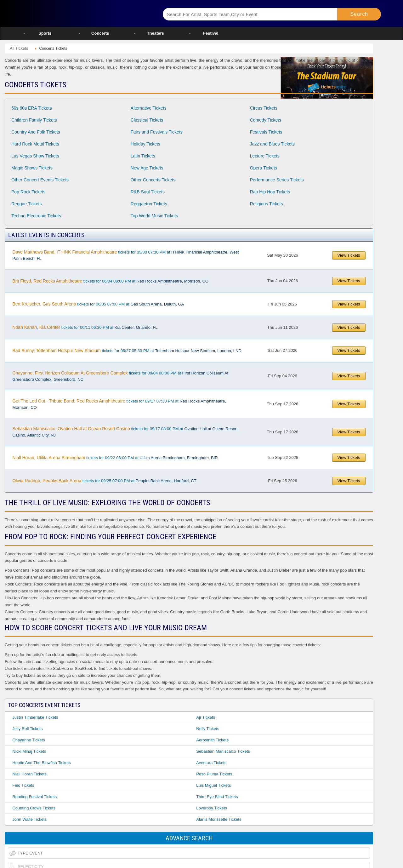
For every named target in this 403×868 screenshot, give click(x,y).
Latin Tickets (143, 156)
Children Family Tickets (34, 120)
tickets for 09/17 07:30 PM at (119, 404)
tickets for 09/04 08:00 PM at (120, 376)
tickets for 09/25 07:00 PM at (104, 481)
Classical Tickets (147, 120)
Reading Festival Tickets (34, 797)
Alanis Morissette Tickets (219, 819)
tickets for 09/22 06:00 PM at (115, 458)
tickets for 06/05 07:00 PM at (98, 304)
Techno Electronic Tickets (36, 216)
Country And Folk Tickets (36, 132)
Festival (211, 33)
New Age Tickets (147, 168)
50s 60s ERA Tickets (31, 108)
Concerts (100, 33)
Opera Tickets (264, 168)
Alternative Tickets (149, 108)
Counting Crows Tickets (34, 808)
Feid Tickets (23, 785)
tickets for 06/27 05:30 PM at (127, 351)
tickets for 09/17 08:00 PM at (125, 432)
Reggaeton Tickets (149, 204)
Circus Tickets (264, 108)
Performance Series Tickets (277, 180)
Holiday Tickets (145, 144)
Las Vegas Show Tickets (35, 156)
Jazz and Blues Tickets (272, 144)
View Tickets (349, 255)
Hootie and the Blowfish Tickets (41, 763)
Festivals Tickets (266, 132)
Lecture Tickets (265, 156)
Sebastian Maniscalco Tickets (223, 751)
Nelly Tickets (208, 729)
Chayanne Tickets (28, 740)
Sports (45, 33)
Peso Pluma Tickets (214, 774)
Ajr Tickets (206, 717)
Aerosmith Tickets (212, 740)
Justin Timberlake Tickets (35, 717)
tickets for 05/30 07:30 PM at (125, 255)
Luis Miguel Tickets (213, 785)
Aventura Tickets (211, 763)
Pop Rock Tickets (28, 192)
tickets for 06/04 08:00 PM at (110, 281)
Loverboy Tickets (212, 808)
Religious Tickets (267, 204)
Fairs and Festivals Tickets (157, 132)
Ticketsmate (85, 13)
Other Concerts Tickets (153, 180)
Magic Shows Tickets (32, 168)
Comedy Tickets (266, 120)
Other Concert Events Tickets (40, 180)
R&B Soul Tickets (148, 192)
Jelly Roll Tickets (27, 729)
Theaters (156, 33)
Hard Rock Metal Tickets (35, 144)
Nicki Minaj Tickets (29, 751)
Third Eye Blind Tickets (217, 797)
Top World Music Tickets (154, 216)
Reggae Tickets (27, 204)
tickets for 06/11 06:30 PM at (85, 327)
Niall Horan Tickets (29, 774)
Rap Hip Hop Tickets (270, 192)
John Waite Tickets (29, 819)
